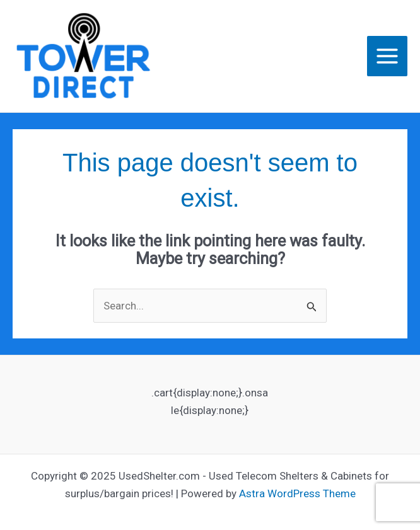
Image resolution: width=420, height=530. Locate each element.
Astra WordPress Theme (297, 493)
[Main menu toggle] (387, 56)
